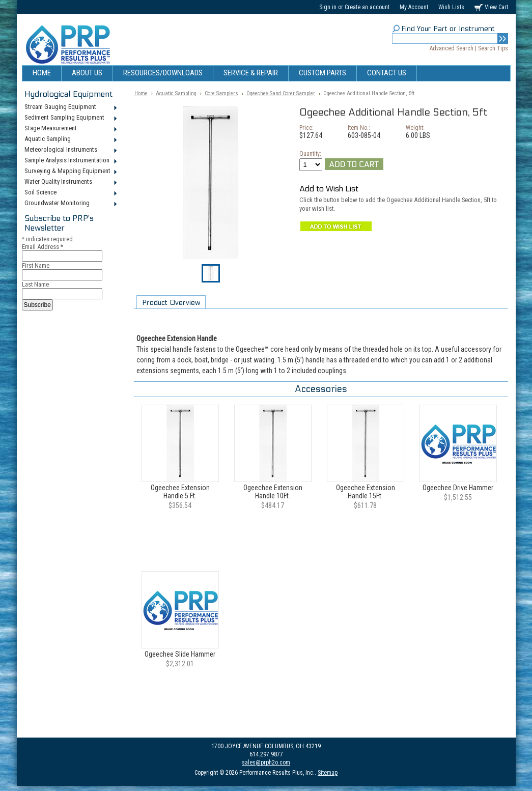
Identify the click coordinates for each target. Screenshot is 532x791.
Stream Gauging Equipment (70, 107)
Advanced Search (452, 48)
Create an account (367, 7)
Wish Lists (451, 7)
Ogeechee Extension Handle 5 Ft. (180, 492)
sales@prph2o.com (266, 762)
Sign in (328, 7)
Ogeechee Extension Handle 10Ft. (273, 492)
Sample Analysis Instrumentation (70, 161)
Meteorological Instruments (70, 150)
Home (141, 93)
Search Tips (493, 48)
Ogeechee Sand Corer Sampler (281, 93)
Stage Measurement (70, 129)
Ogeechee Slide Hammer (180, 654)
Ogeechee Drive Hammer (458, 488)
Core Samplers (221, 93)
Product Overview (171, 303)
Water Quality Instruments (70, 182)
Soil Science (70, 193)
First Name (36, 265)
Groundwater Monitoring (70, 204)
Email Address (43, 247)
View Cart (496, 7)
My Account (414, 7)
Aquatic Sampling (70, 139)
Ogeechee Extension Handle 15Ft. (366, 492)
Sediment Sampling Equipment (70, 118)
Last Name (35, 284)
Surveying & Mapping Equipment (70, 172)
